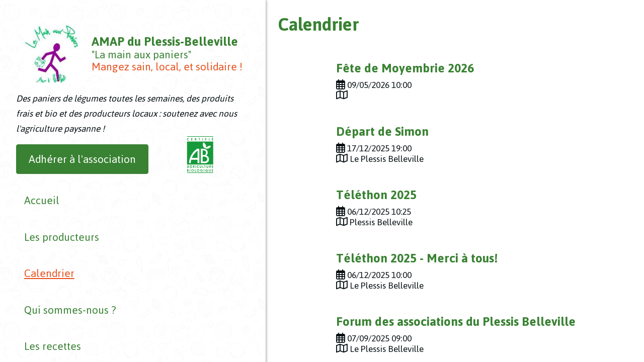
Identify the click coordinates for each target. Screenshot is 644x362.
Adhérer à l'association (82, 180)
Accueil (34, 213)
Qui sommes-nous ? (62, 275)
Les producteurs (54, 234)
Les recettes (45, 295)
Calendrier (41, 254)
